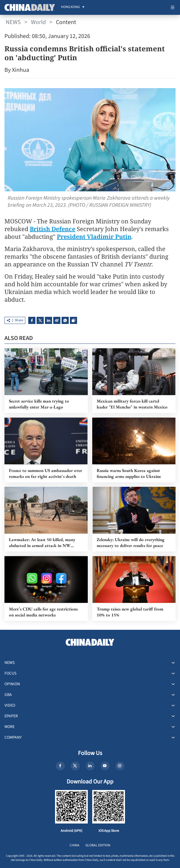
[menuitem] (70, 7)
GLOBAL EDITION (98, 845)
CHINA (75, 845)
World (38, 22)
